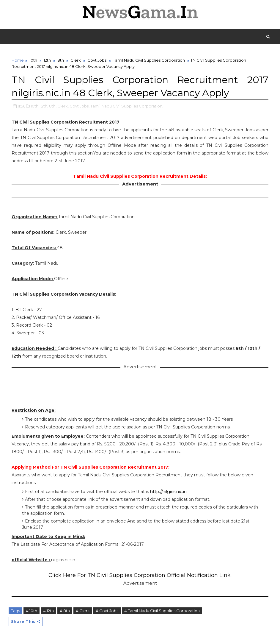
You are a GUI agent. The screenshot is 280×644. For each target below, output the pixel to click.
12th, (44, 106)
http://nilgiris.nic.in (168, 492)
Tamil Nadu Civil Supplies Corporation (149, 60)
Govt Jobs (97, 60)
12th (47, 60)
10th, (35, 106)
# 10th (32, 611)
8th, (53, 106)
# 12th (48, 611)
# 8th (65, 611)
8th (61, 60)
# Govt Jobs (107, 611)
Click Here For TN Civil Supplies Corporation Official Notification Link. (140, 575)
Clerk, (63, 106)
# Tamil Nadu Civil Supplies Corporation (162, 611)
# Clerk (83, 611)
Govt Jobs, (80, 106)
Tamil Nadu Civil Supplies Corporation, (127, 106)
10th (33, 60)
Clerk (76, 60)
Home (18, 60)
